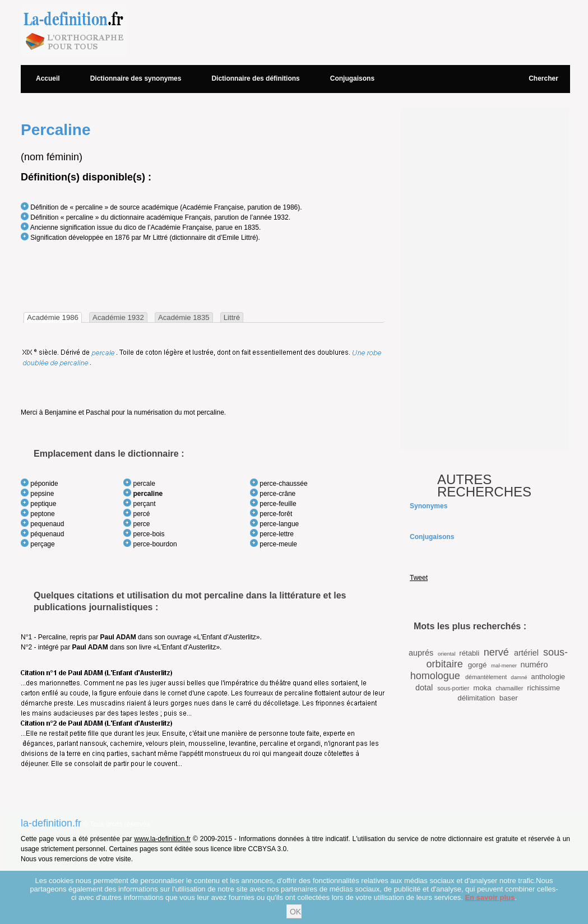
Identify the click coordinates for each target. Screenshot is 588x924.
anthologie (548, 677)
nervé (496, 652)
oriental (446, 654)
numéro (534, 665)
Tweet (419, 578)
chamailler (509, 688)
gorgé (478, 665)
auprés (421, 653)
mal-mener (504, 665)
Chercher (543, 78)
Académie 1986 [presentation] (53, 317)
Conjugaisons (352, 78)
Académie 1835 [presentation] (184, 317)
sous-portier (453, 688)
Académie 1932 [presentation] (118, 317)
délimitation (476, 698)
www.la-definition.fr (162, 839)
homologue (435, 676)
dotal (424, 688)
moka (482, 688)
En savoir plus (490, 897)
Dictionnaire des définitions (255, 78)
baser (509, 698)
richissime (543, 688)
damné (519, 677)
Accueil (48, 78)
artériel (526, 653)
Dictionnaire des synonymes (136, 78)
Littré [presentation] (232, 317)
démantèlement (486, 677)
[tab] (53, 317)
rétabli (469, 653)
